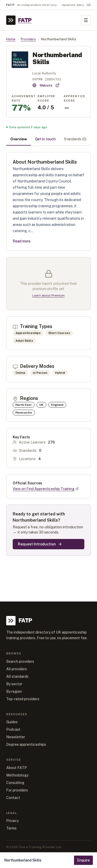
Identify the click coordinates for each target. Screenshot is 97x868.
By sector (14, 684)
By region (14, 691)
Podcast (13, 729)
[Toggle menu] (86, 20)
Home (11, 39)
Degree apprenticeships (26, 744)
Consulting (15, 783)
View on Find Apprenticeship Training (46, 489)
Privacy (12, 821)
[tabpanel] (48, 354)
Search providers (20, 661)
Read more (22, 241)
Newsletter (16, 737)
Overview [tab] (19, 139)
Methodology (17, 775)
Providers (28, 39)
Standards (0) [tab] (75, 139)
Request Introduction (40, 544)
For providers (17, 790)
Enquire (83, 860)
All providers (17, 669)
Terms (11, 828)
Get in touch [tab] (45, 139)
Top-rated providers (23, 699)
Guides (12, 722)
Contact (13, 798)
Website (46, 85)
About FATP (17, 768)
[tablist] (48, 140)
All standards (17, 676)
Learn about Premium (48, 295)
